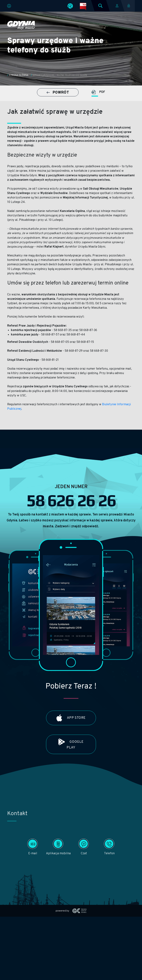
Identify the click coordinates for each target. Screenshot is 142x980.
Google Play (71, 744)
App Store (71, 718)
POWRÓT (58, 93)
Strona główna (19, 75)
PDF (98, 92)
